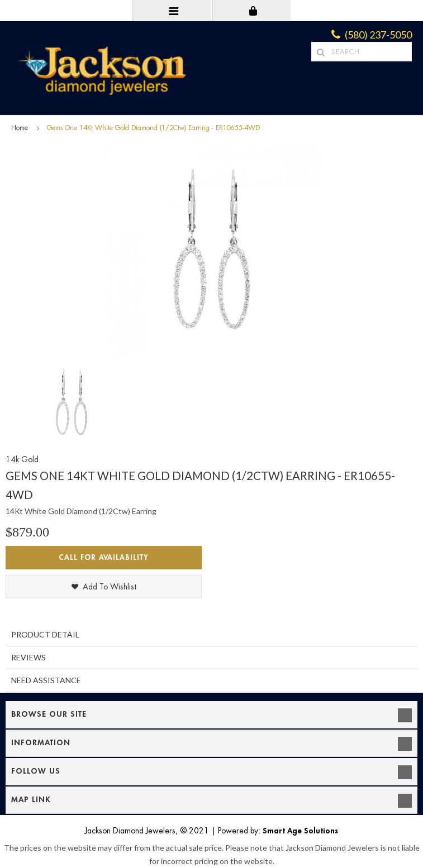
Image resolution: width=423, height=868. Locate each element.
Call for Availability (104, 557)
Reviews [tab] (28, 657)
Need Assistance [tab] (46, 680)
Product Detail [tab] (45, 634)
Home (20, 128)
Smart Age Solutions (300, 831)
